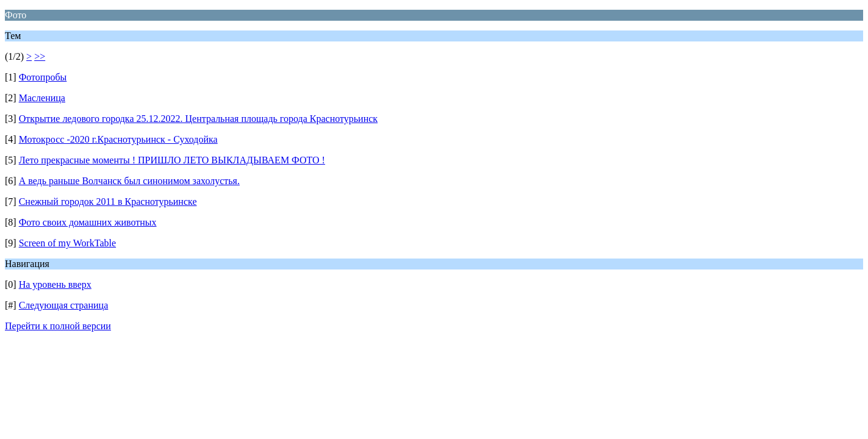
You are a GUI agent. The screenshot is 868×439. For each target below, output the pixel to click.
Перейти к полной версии (58, 326)
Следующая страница (64, 305)
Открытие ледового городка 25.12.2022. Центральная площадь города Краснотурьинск (198, 119)
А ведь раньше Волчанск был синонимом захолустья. (129, 181)
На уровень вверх (55, 284)
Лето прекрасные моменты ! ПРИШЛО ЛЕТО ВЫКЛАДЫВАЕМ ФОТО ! (172, 160)
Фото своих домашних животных (88, 222)
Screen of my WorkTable (67, 243)
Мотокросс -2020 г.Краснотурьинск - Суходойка (118, 139)
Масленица (42, 98)
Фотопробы (43, 77)
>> (40, 56)
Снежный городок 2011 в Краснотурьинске (108, 202)
